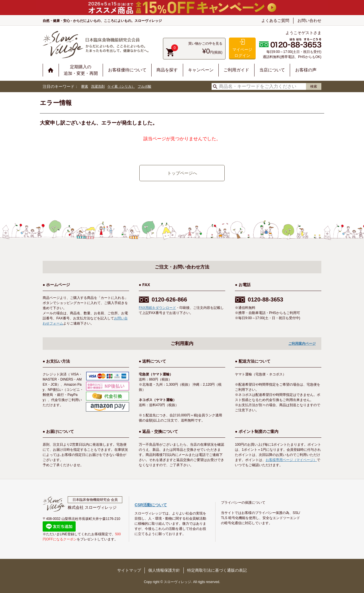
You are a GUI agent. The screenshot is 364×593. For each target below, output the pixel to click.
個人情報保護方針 (164, 570)
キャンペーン (201, 70)
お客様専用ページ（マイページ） (291, 460)
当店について (272, 70)
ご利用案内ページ (302, 344)
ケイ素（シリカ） (121, 86)
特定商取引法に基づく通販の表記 (217, 570)
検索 (314, 86)
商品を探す (167, 70)
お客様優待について (127, 70)
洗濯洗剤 (98, 86)
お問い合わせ (309, 20)
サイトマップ (129, 570)
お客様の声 (306, 70)
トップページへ (182, 173)
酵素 (85, 86)
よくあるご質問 (275, 20)
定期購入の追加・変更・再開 (81, 70)
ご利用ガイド (236, 70)
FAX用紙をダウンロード (157, 308)
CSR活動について (151, 505)
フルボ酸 (144, 86)
